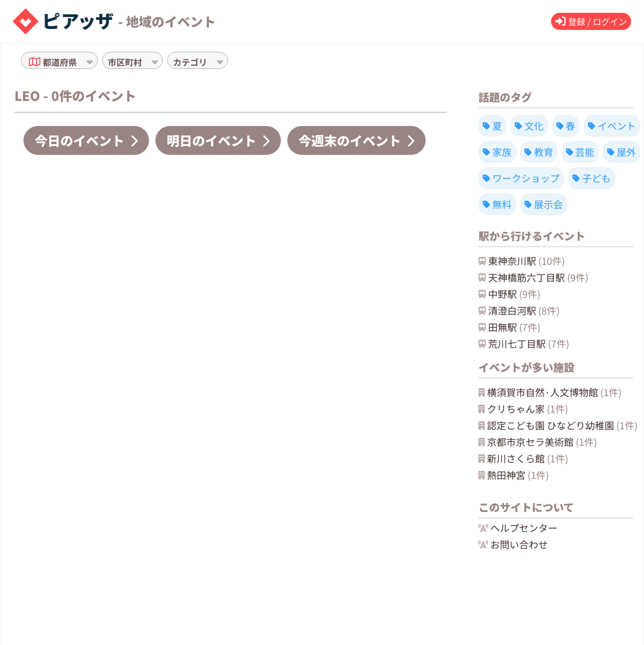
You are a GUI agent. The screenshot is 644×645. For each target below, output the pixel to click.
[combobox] (80, 62)
